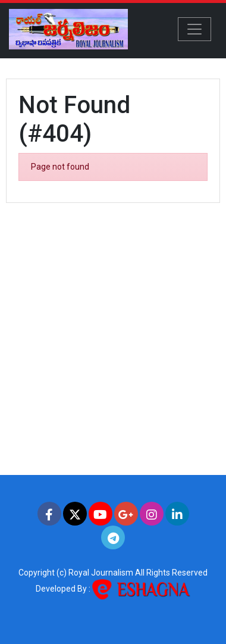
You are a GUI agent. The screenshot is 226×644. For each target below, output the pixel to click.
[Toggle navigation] (194, 29)
